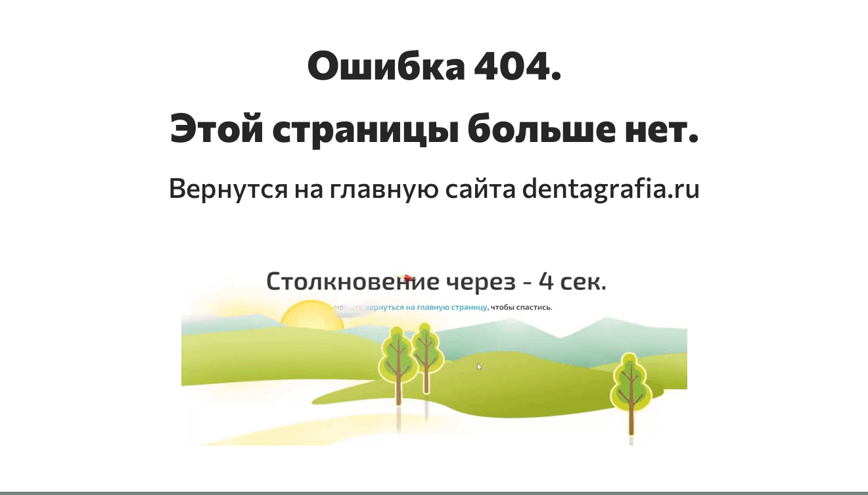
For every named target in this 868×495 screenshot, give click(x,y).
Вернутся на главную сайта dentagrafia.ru (434, 187)
